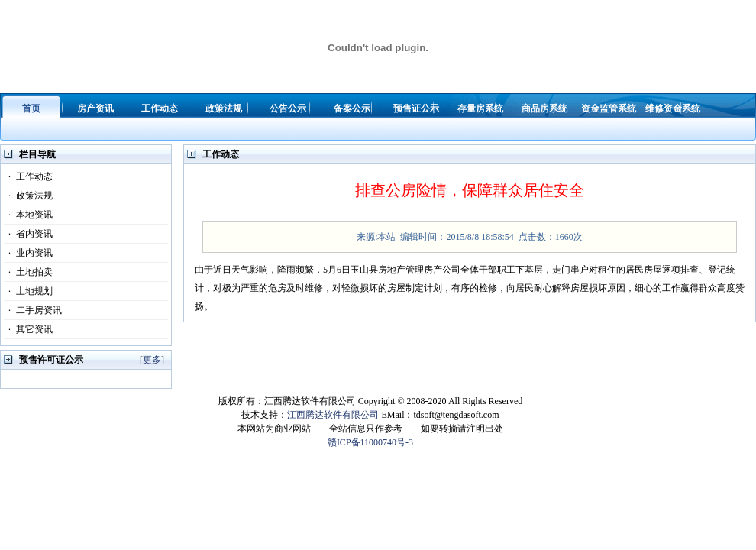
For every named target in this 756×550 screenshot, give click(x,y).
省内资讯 (28, 234)
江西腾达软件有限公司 (333, 415)
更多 (152, 360)
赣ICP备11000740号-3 (370, 442)
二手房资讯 (33, 310)
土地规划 (28, 291)
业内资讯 (28, 253)
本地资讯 (28, 215)
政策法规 (28, 196)
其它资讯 (28, 329)
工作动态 (28, 176)
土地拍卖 (28, 272)
